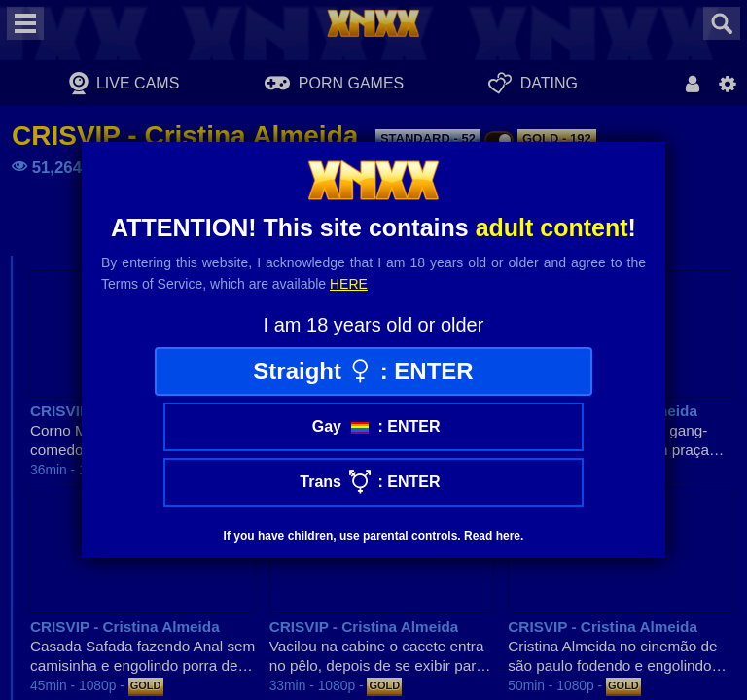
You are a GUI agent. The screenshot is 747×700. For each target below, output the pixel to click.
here (349, 284)
